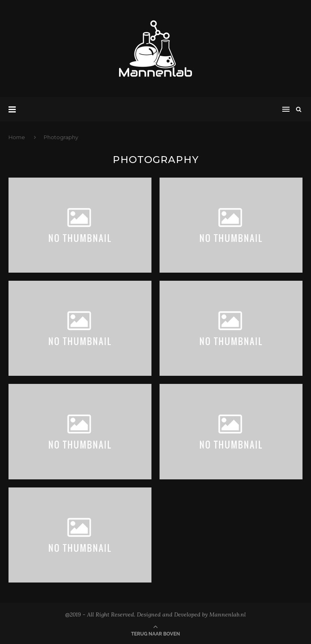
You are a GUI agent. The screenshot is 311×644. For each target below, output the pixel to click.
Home (17, 137)
